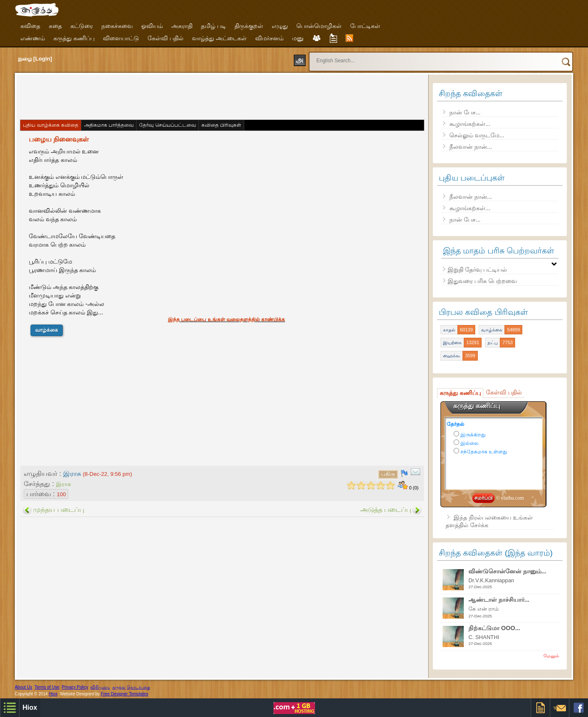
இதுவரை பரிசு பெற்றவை (482, 281)
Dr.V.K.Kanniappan (491, 580)
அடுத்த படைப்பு (386, 510)
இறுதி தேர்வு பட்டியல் (477, 270)
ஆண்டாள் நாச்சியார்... (499, 600)
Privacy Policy (75, 687)
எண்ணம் (33, 38)
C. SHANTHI (484, 637)
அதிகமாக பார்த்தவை (109, 125)
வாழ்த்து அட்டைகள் (219, 38)
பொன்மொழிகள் (319, 26)
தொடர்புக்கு (138, 687)
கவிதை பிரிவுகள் (221, 125)
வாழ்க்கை (47, 330)
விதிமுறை (100, 687)
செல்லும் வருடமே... (477, 135)
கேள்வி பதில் (166, 38)
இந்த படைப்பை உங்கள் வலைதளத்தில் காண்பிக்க (226, 320)
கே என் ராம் (483, 609)
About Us (24, 687)
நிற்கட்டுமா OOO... (494, 628)
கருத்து (119, 687)
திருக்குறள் (249, 26)
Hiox (53, 694)
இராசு (63, 484)
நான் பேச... (465, 112)
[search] (425, 57)
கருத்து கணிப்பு (74, 38)
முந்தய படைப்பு (59, 510)
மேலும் (551, 656)
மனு (298, 38)
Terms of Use (47, 687)
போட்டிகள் (365, 26)
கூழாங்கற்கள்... (470, 124)
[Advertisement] (173, 96)
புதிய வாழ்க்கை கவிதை (51, 125)
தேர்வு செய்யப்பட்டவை (167, 125)
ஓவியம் (152, 26)
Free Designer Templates (125, 694)
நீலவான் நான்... (471, 147)
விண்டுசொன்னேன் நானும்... (507, 571)
